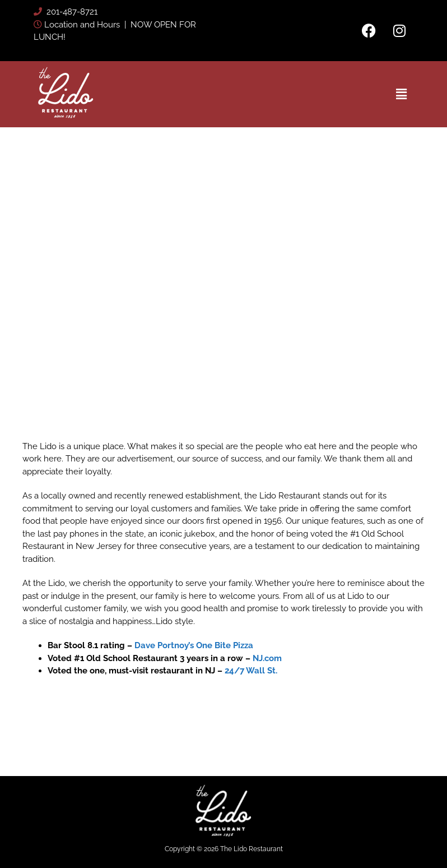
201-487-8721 (71, 12)
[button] (401, 94)
